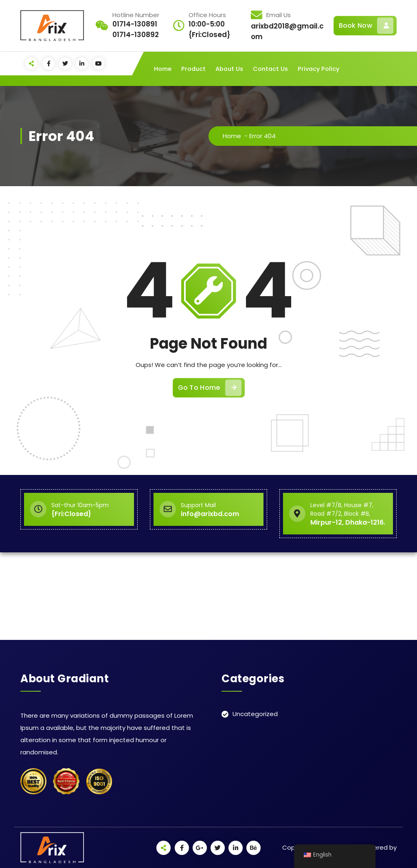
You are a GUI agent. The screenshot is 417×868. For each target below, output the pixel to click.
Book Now (366, 26)
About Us (229, 69)
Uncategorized (255, 714)
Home (163, 69)
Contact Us (270, 69)
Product (193, 69)
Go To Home (210, 388)
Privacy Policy (318, 69)
